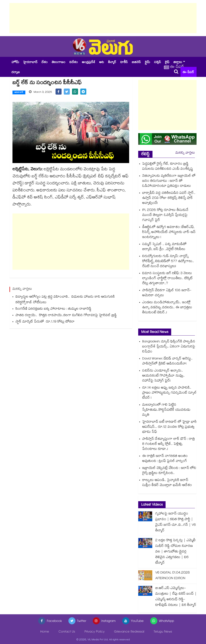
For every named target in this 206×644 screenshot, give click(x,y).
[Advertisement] (103, 18)
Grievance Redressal (129, 632)
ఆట (102, 63)
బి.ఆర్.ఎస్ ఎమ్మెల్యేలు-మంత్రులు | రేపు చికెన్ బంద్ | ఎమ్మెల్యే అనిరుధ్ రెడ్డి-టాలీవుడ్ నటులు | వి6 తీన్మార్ (176, 597)
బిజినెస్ (136, 63)
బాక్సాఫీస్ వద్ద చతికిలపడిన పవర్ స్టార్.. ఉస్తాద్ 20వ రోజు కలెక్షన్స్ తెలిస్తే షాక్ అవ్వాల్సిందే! (169, 198)
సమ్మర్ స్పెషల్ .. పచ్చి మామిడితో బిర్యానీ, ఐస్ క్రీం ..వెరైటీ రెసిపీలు (164, 247)
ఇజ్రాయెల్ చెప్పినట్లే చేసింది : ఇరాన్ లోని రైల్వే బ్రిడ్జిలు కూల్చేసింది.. (169, 471)
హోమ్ (15, 63)
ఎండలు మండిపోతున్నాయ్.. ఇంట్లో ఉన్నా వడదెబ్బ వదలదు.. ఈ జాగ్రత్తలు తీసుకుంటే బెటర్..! (167, 308)
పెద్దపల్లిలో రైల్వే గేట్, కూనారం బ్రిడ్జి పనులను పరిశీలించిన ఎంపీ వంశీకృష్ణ (168, 167)
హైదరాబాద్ (30, 63)
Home (45, 632)
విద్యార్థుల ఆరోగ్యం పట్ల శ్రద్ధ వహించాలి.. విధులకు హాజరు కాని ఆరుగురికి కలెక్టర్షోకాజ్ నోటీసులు (65, 300)
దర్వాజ (16, 73)
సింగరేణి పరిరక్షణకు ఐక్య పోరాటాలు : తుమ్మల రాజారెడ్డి (53, 309)
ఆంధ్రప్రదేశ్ (89, 63)
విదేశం (74, 63)
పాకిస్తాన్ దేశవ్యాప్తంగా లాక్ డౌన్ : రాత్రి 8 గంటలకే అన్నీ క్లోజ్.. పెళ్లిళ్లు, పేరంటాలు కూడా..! (168, 444)
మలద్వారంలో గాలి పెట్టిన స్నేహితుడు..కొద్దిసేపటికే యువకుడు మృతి (166, 410)
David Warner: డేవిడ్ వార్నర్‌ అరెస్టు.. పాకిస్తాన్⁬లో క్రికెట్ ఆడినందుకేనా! (167, 361)
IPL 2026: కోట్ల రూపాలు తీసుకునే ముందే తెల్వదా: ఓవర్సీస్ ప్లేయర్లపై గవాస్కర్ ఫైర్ (165, 215)
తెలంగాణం (59, 63)
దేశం (45, 63)
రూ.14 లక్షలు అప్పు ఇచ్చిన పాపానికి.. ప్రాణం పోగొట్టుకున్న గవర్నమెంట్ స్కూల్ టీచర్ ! (169, 393)
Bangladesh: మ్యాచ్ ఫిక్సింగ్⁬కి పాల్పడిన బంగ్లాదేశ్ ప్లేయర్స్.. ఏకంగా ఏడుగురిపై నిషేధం (169, 347)
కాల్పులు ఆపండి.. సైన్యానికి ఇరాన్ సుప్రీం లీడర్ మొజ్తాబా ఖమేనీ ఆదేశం (167, 483)
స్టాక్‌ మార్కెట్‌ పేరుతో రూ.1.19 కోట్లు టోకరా (45, 322)
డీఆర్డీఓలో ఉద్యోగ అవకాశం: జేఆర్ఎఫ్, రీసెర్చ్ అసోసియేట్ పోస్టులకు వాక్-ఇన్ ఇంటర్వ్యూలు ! (169, 232)
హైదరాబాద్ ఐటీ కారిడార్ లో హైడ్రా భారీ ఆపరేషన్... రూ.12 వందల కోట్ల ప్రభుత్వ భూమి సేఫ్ (169, 427)
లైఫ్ (167, 63)
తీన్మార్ (112, 63)
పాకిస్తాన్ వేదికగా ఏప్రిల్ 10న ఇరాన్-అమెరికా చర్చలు (167, 293)
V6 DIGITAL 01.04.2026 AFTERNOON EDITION (173, 576)
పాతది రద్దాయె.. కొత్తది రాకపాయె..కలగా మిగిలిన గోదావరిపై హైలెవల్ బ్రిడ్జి (66, 316)
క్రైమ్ (147, 63)
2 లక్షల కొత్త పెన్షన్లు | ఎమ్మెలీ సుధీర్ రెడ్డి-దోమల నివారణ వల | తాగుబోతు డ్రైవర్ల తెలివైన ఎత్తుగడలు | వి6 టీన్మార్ (175, 552)
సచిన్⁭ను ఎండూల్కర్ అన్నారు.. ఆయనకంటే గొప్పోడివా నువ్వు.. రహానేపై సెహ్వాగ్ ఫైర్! (163, 376)
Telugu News (163, 632)
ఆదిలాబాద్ (19, 93)
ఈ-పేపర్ (188, 73)
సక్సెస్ (158, 63)
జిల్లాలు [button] (178, 63)
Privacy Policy (95, 632)
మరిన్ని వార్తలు (185, 153)
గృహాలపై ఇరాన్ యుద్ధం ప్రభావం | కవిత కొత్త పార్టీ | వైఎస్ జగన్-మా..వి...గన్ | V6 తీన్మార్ (176, 522)
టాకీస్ (124, 63)
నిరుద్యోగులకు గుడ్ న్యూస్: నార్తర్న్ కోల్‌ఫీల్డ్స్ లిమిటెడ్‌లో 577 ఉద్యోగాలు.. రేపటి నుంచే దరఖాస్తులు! (168, 262)
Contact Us (67, 632)
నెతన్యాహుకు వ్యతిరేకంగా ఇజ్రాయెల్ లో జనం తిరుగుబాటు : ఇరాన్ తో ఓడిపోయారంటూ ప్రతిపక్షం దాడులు (169, 181)
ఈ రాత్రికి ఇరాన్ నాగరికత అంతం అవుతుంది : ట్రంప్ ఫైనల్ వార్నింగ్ (165, 459)
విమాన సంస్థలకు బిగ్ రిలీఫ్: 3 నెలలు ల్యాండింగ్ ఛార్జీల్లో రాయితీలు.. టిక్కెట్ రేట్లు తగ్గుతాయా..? (167, 279)
